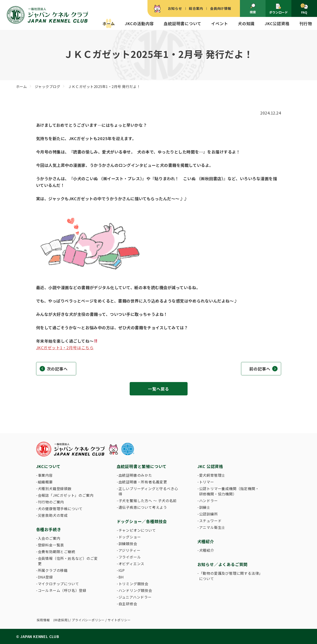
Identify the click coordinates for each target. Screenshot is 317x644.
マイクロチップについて (58, 584)
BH (121, 577)
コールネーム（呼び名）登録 (62, 590)
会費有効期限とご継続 (57, 552)
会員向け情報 (221, 8)
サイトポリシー (119, 620)
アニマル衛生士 (212, 527)
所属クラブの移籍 (53, 570)
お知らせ (175, 8)
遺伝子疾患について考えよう (143, 507)
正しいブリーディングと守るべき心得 (148, 491)
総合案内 (196, 8)
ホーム (109, 23)
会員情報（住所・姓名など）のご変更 (68, 561)
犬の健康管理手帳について (60, 509)
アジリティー (130, 550)
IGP (122, 570)
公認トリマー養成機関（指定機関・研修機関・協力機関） (229, 491)
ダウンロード (278, 9)
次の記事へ (57, 369)
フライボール (130, 557)
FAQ (304, 9)
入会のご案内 (49, 538)
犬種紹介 (207, 550)
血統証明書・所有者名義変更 (143, 482)
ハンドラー (209, 501)
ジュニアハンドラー (135, 597)
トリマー (207, 482)
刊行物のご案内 (51, 502)
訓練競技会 (128, 544)
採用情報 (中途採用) (53, 620)
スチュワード (210, 521)
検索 (253, 9)
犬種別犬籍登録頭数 (55, 489)
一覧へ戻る (158, 389)
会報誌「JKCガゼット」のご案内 (66, 495)
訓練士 (205, 507)
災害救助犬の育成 (53, 515)
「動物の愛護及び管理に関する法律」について (230, 576)
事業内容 (45, 475)
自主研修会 (128, 604)
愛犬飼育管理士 (212, 475)
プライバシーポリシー (88, 620)
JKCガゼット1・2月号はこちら (65, 348)
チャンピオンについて (137, 530)
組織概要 (45, 482)
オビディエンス (132, 564)
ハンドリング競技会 (135, 590)
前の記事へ (260, 369)
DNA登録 (45, 577)
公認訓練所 (209, 514)
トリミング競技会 (133, 584)
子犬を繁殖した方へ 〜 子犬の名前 (148, 501)
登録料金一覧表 (51, 545)
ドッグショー (130, 537)
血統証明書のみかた (135, 475)
